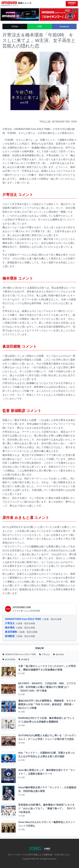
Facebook (64, 26)
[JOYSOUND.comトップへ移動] (72, 4)
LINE (39, 26)
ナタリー (15, 5)
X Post (15, 26)
